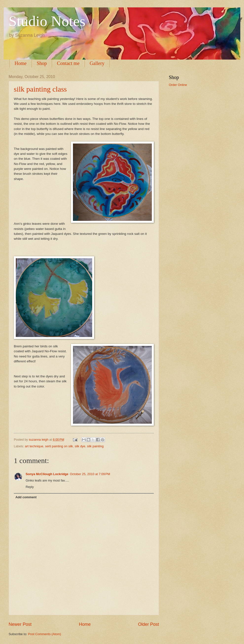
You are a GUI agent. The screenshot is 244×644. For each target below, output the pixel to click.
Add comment (26, 497)
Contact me (68, 63)
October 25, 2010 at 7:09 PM (90, 474)
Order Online (178, 85)
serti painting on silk (59, 446)
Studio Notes (47, 21)
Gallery (97, 63)
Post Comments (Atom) (45, 634)
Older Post (148, 624)
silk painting (95, 446)
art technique (34, 446)
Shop (42, 63)
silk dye (80, 446)
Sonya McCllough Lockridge (47, 474)
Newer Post (20, 624)
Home (21, 63)
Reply (30, 487)
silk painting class (40, 89)
